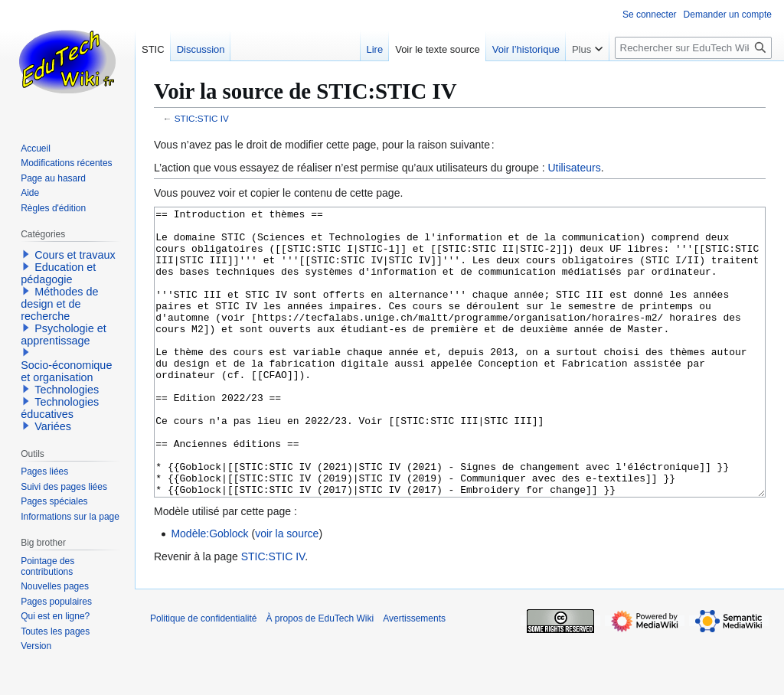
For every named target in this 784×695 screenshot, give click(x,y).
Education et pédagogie (58, 273)
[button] (26, 254)
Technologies (67, 390)
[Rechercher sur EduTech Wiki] (693, 48)
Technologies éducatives (60, 408)
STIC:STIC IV (202, 118)
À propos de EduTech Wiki (320, 676)
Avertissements (414, 676)
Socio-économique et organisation (66, 371)
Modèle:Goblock (209, 591)
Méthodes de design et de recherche (59, 304)
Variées (53, 426)
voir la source (287, 591)
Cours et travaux (75, 255)
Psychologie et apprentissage (64, 334)
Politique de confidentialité (203, 676)
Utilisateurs (574, 168)
